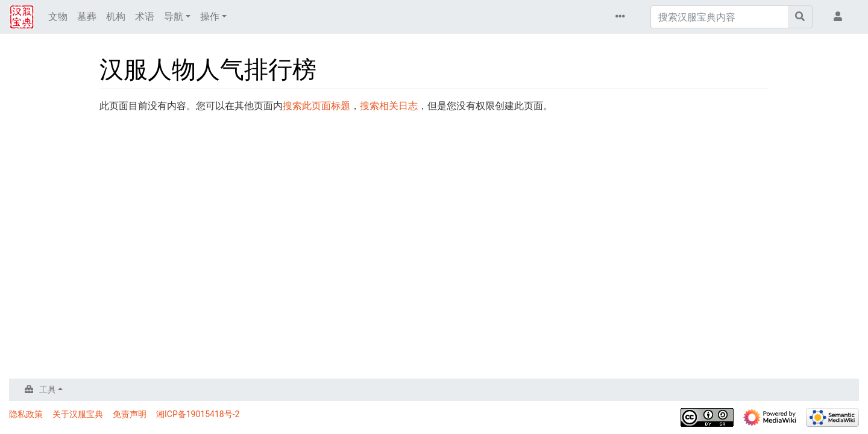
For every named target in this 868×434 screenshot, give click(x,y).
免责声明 (130, 414)
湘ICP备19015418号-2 (198, 414)
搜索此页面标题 (316, 106)
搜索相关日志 (389, 106)
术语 (145, 17)
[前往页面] (800, 17)
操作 (210, 17)
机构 (116, 17)
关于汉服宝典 (78, 414)
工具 (48, 389)
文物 (58, 17)
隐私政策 (26, 414)
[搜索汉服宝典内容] (719, 17)
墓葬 (87, 17)
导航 (174, 17)
